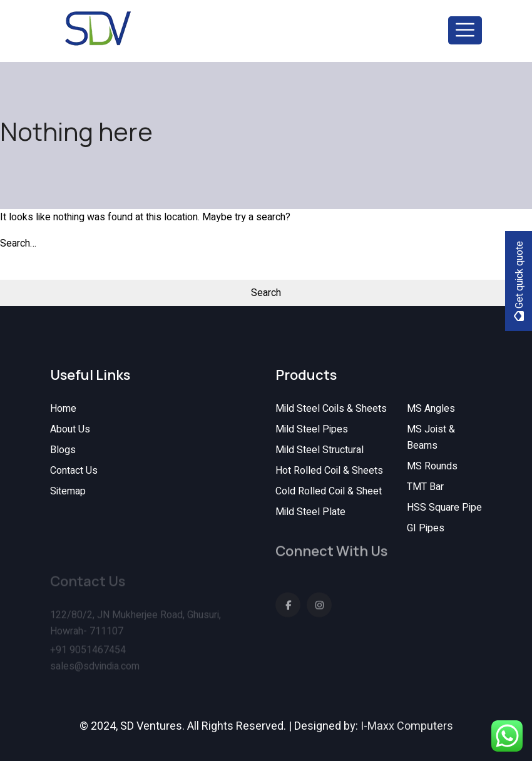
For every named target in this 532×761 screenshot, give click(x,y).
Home (63, 409)
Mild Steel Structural (320, 450)
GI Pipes (426, 528)
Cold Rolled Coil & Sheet (329, 491)
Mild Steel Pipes (312, 429)
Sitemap (68, 491)
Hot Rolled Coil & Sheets (329, 471)
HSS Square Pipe (444, 508)
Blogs (63, 450)
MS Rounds (432, 466)
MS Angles (431, 409)
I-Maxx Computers (407, 726)
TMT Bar (425, 487)
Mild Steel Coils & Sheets (331, 409)
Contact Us (74, 471)
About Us (70, 429)
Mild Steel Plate (310, 512)
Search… (18, 243)
